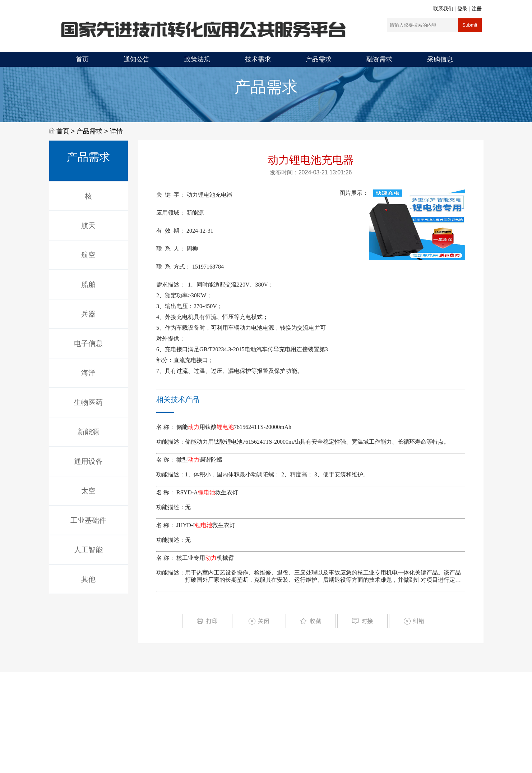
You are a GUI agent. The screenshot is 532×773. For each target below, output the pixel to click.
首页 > (67, 131)
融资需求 (379, 59)
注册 (477, 9)
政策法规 (197, 59)
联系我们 (443, 9)
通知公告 (137, 59)
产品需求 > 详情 (100, 131)
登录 (462, 9)
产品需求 (319, 59)
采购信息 (440, 59)
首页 (82, 59)
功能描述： (171, 442)
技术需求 (258, 59)
